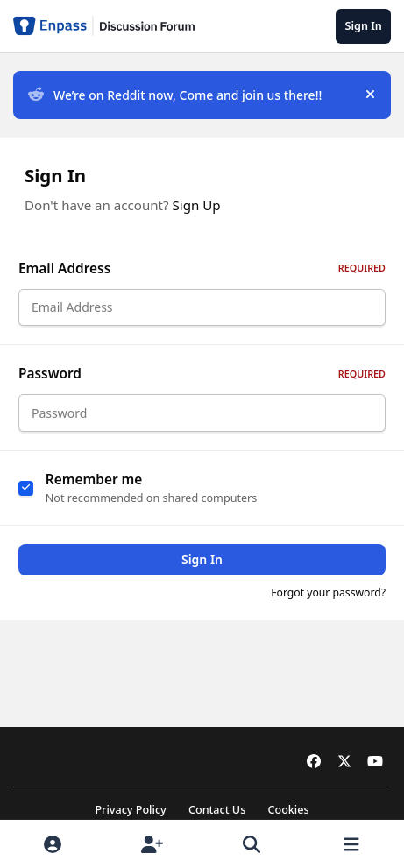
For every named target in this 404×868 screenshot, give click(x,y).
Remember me (94, 489)
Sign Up (197, 205)
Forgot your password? (328, 603)
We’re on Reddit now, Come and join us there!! (175, 95)
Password (202, 379)
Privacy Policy (130, 810)
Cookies (288, 810)
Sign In (202, 570)
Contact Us (217, 810)
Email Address (202, 268)
